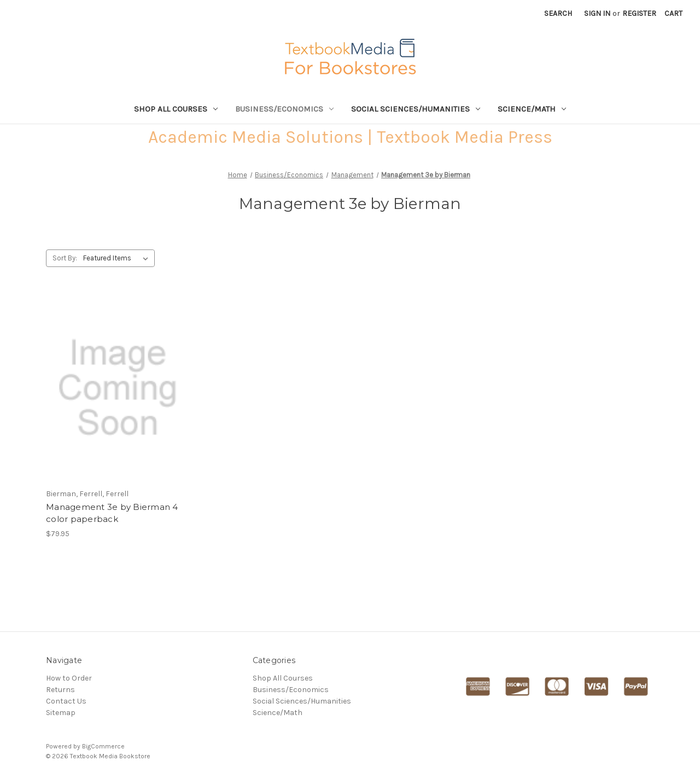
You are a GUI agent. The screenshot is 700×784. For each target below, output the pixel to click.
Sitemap (61, 713)
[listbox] (118, 258)
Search (558, 13)
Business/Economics (284, 109)
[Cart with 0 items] (673, 13)
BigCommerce (103, 746)
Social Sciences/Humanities (416, 109)
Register (639, 13)
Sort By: (65, 258)
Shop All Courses (176, 109)
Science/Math (532, 109)
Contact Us (66, 701)
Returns (60, 690)
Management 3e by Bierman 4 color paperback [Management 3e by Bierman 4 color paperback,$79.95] (112, 513)
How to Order (69, 678)
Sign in (597, 13)
